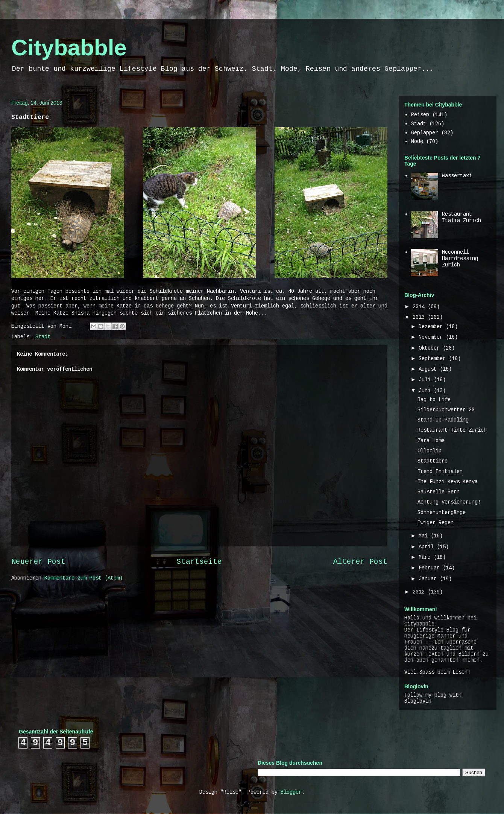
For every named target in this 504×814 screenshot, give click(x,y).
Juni (426, 391)
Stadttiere (433, 461)
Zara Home (431, 441)
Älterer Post (360, 562)
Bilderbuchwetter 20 (446, 410)
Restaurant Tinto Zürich (452, 430)
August (429, 369)
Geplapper (425, 133)
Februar (431, 568)
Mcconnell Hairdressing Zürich (460, 259)
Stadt (43, 337)
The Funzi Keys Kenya (448, 482)
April (428, 547)
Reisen (420, 115)
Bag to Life (434, 400)
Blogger (291, 792)
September (434, 359)
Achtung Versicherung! (449, 502)
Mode (417, 141)
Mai (425, 536)
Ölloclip (430, 451)
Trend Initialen (440, 472)
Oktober (431, 348)
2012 (420, 592)
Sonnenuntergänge (442, 513)
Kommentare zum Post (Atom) (83, 578)
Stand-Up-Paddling (443, 420)
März (426, 557)
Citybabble (69, 48)
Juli (426, 380)
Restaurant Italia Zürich (461, 217)
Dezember (432, 327)
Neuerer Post (38, 562)
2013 (420, 317)
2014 (420, 307)
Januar (429, 579)
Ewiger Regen (436, 523)
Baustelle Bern (439, 492)
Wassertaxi (457, 176)
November (432, 337)
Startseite (199, 562)
